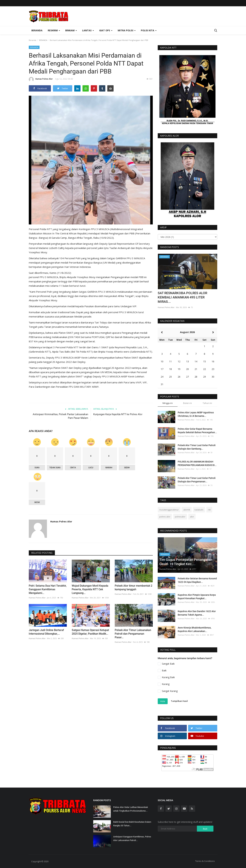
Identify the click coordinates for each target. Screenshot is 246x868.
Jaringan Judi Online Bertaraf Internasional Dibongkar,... (46, 632)
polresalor (180, 517)
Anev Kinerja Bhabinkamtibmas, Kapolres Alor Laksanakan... (195, 629)
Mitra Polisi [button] (127, 30)
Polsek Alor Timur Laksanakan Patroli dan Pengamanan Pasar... (133, 634)
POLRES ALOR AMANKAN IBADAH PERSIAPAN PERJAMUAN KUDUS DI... (197, 463)
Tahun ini (207, 403)
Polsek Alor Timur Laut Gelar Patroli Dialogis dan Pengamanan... (197, 480)
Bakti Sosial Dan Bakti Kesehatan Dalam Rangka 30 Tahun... (132, 824)
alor (192, 517)
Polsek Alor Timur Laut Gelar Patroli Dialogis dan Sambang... (197, 447)
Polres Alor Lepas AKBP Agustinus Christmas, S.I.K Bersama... (196, 414)
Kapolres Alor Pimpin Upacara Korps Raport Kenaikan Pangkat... (197, 597)
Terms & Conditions (205, 861)
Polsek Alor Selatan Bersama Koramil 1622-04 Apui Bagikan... (197, 580)
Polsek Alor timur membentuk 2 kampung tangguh (133, 588)
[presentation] (205, 259)
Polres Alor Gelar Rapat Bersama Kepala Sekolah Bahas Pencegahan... (197, 431)
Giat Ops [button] (106, 30)
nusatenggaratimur (169, 510)
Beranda (37, 30)
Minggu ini (168, 403)
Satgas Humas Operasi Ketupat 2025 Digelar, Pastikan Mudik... (90, 632)
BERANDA (43, 40)
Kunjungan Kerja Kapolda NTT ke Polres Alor (118, 414)
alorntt (187, 510)
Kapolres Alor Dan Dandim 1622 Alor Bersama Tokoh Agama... (197, 613)
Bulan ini (187, 403)
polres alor (165, 517)
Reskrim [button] (54, 30)
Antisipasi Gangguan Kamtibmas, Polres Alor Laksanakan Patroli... (132, 838)
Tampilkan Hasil (179, 701)
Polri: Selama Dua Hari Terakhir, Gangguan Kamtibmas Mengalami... (48, 589)
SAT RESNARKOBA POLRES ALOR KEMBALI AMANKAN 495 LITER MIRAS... (182, 297)
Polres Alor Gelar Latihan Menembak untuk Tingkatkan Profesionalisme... (131, 809)
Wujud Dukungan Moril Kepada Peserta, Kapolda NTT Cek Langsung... (90, 589)
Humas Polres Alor (41, 79)
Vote (163, 701)
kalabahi (199, 510)
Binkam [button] (71, 30)
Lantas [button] (88, 30)
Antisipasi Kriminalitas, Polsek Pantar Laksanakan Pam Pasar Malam (60, 416)
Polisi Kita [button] (149, 30)
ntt (209, 510)
